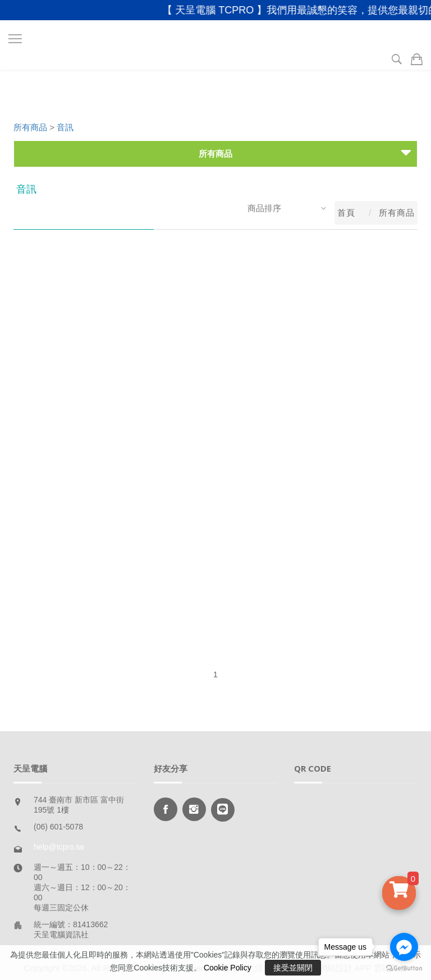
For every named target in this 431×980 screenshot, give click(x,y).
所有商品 (30, 127)
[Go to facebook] (404, 947)
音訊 (65, 127)
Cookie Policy (228, 968)
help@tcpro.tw (59, 847)
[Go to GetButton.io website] (404, 968)
